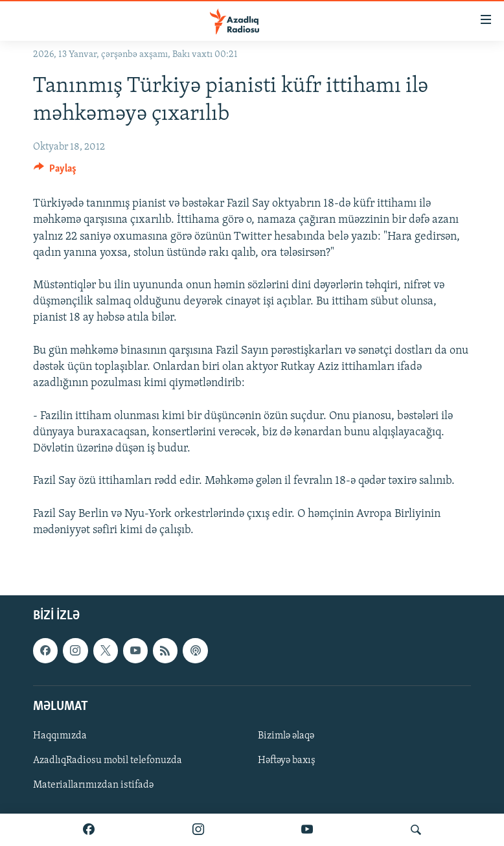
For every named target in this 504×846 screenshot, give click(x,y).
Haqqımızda (60, 736)
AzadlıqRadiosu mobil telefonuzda (108, 760)
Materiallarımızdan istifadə (93, 785)
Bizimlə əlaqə (286, 736)
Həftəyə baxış (287, 760)
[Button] (55, 172)
